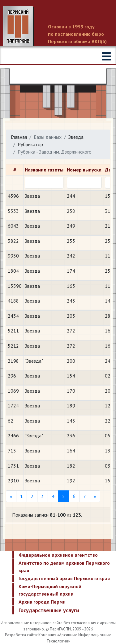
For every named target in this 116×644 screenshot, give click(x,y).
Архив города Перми (42, 602)
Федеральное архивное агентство (58, 555)
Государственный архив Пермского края (64, 578)
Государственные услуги (49, 610)
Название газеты (44, 170)
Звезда (76, 137)
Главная (19, 137)
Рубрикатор (30, 144)
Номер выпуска (84, 170)
